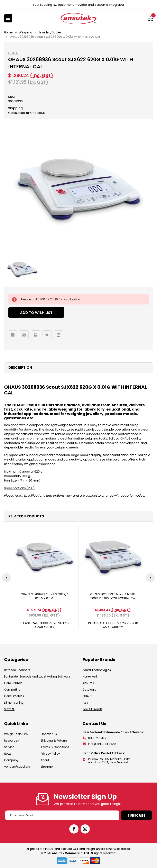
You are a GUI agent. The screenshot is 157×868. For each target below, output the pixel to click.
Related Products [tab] (26, 516)
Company (11, 760)
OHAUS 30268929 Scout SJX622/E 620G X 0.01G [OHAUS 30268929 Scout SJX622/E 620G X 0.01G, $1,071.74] (44, 596)
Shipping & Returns (54, 741)
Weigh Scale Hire (16, 734)
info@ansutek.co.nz (102, 744)
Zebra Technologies (97, 670)
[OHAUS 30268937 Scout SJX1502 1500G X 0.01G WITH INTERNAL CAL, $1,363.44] (113, 556)
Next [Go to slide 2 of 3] (150, 578)
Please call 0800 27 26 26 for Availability (44, 625)
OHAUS (87, 696)
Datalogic (89, 690)
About (45, 760)
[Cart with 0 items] (150, 18)
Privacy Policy (50, 754)
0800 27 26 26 (98, 738)
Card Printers (13, 683)
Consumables (14, 696)
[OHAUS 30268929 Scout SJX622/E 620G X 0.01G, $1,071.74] (44, 556)
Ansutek (88, 683)
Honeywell (90, 676)
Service (9, 747)
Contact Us (49, 734)
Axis (85, 703)
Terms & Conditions (55, 747)
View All (9, 709)
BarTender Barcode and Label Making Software (37, 676)
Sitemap (47, 767)
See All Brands (92, 709)
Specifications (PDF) (19, 488)
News (8, 754)
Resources (11, 741)
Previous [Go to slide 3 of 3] (7, 578)
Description (20, 368)
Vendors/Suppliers (17, 767)
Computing (12, 690)
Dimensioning (14, 703)
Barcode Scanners (17, 670)
